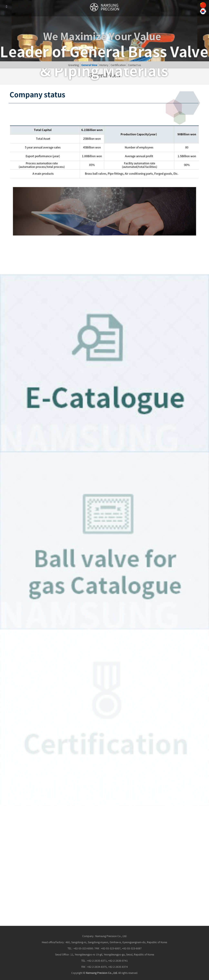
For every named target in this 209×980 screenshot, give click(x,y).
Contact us (135, 65)
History (104, 65)
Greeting (74, 65)
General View (89, 65)
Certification (118, 65)
